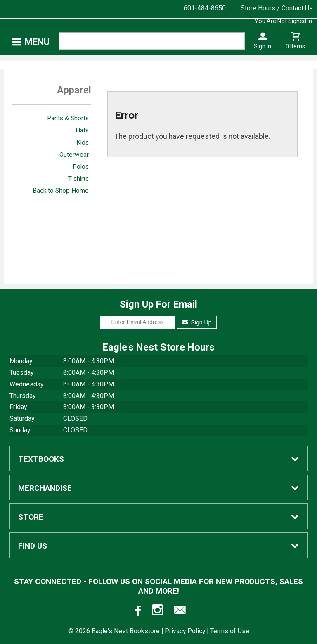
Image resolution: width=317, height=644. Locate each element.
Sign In (263, 46)
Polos (81, 167)
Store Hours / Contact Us (277, 8)
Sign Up (197, 322)
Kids (83, 143)
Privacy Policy (185, 631)
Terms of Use (230, 631)
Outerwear (74, 155)
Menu (37, 42)
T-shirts (78, 179)
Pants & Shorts (68, 118)
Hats (82, 130)
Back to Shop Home (61, 191)
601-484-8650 (205, 8)
